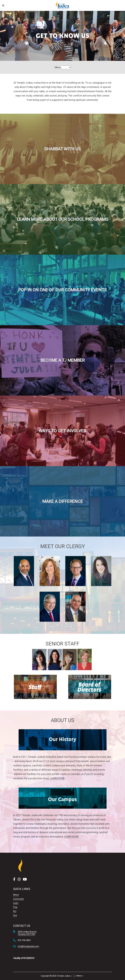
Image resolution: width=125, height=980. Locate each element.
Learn (16, 903)
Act (15, 911)
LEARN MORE (57, 778)
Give (15, 915)
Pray (15, 907)
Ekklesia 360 (79, 976)
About (16, 895)
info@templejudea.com (28, 946)
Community (18, 899)
